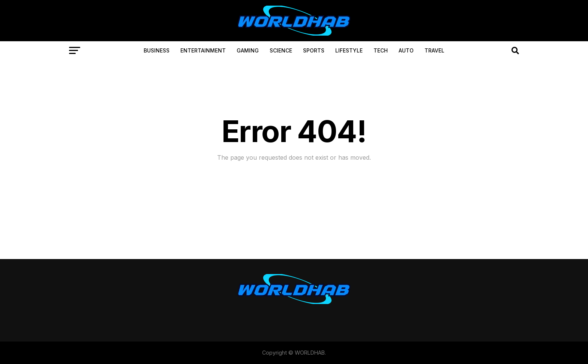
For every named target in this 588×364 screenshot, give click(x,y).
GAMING (248, 50)
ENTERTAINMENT (203, 50)
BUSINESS (157, 50)
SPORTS (314, 50)
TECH (381, 50)
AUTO (406, 50)
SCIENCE (281, 50)
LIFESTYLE (349, 50)
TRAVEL (434, 50)
